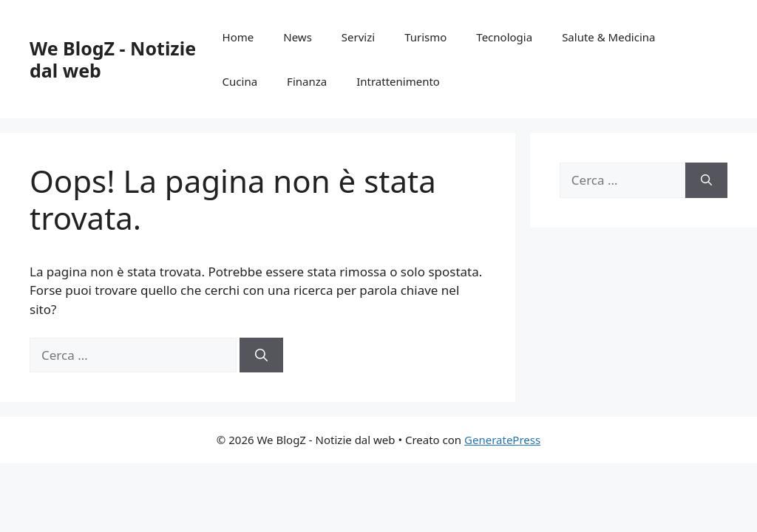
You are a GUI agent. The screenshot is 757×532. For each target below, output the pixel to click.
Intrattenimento (398, 81)
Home (238, 37)
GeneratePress (502, 440)
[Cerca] (261, 355)
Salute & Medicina (608, 37)
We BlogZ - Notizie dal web (113, 59)
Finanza (307, 81)
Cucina (240, 81)
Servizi (358, 37)
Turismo (425, 37)
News (298, 37)
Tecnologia (504, 37)
